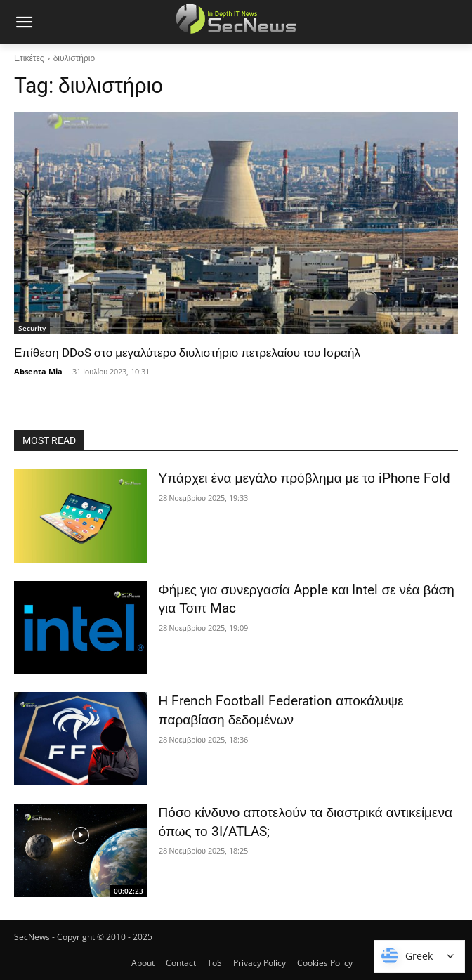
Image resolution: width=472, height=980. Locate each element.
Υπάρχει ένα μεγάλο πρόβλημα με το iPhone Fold (304, 478)
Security (32, 328)
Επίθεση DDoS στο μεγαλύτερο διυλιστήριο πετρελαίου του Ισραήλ (187, 353)
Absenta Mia (38, 371)
